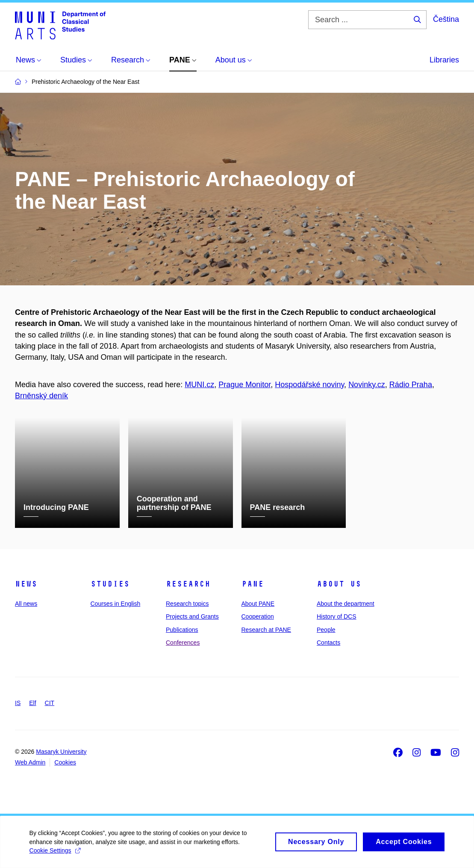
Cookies (65, 762)
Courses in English (116, 604)
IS (18, 703)
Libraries (444, 60)
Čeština (446, 19)
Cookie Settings (55, 854)
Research (188, 584)
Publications (182, 629)
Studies (110, 584)
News (26, 584)
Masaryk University (61, 752)
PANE (253, 584)
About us (339, 584)
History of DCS (337, 616)
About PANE (258, 604)
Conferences (183, 643)
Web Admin (30, 762)
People (326, 629)
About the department (346, 604)
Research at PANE (266, 629)
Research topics (187, 604)
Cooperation (258, 616)
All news (26, 604)
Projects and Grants (192, 616)
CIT (50, 703)
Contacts (328, 643)
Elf (32, 703)
